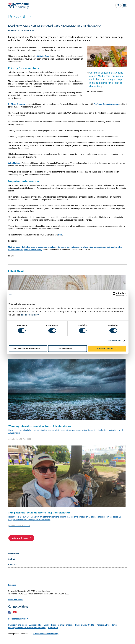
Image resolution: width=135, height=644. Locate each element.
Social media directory (18, 619)
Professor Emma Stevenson (106, 104)
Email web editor (16, 600)
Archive (12, 559)
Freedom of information (62, 625)
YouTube (15, 612)
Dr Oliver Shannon (16, 104)
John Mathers (14, 163)
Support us (53, 628)
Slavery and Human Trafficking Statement (27, 628)
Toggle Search (118, 5)
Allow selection (66, 348)
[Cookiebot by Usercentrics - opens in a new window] (115, 294)
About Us (12, 565)
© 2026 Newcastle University (46, 634)
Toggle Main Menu (124, 5)
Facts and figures (19, 538)
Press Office (20, 16)
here (60, 235)
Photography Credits (84, 625)
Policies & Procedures (107, 625)
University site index (17, 625)
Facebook (10, 612)
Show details (115, 340)
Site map (12, 585)
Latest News (14, 553)
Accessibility (35, 625)
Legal (46, 625)
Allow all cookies (105, 348)
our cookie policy (30, 315)
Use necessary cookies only (26, 348)
